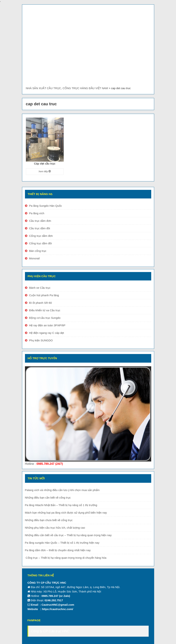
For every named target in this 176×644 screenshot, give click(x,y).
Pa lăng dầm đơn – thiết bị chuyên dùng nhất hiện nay (58, 550)
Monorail (35, 258)
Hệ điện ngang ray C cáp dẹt (47, 333)
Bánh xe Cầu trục (40, 288)
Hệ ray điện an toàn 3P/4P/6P (47, 325)
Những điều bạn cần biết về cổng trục (48, 498)
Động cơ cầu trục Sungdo (45, 318)
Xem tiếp (45, 171)
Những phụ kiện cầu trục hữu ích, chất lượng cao (55, 528)
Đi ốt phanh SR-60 (41, 303)
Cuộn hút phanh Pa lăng (44, 295)
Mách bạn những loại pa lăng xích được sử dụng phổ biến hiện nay (66, 513)
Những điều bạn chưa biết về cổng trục (49, 520)
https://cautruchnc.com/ (57, 609)
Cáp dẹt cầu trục (45, 164)
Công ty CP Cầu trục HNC (50, 631)
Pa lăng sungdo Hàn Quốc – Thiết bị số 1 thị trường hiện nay (62, 543)
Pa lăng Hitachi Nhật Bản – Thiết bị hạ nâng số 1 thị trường (61, 505)
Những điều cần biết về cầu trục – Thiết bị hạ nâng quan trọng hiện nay (68, 535)
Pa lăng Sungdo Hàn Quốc (46, 206)
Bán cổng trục (38, 251)
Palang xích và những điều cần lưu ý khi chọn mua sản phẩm (62, 490)
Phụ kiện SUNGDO (41, 340)
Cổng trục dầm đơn (41, 236)
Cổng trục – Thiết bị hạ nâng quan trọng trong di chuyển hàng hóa (66, 558)
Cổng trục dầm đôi (41, 243)
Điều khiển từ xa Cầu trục (45, 310)
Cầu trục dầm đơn (40, 221)
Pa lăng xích (37, 213)
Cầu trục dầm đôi (40, 228)
